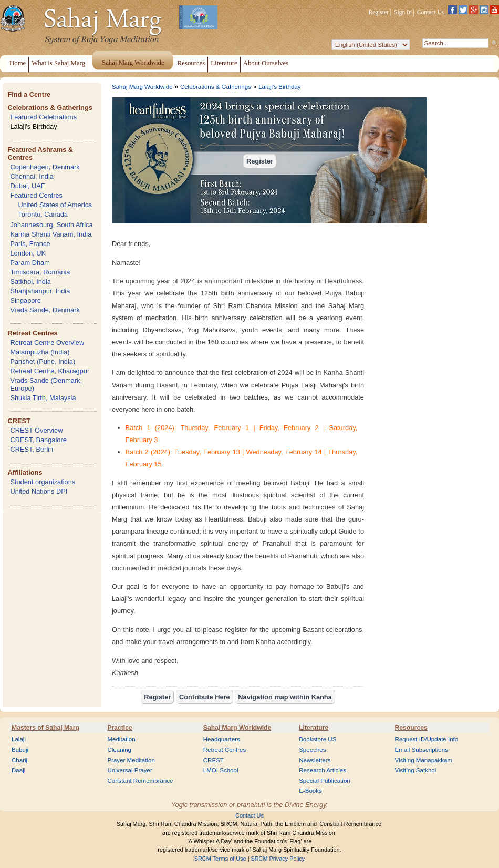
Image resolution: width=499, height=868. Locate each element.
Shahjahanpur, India (40, 291)
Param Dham (30, 263)
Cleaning (119, 750)
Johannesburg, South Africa (51, 225)
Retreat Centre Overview (47, 343)
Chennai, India (32, 176)
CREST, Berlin (32, 449)
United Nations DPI (39, 491)
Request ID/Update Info (427, 739)
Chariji (20, 760)
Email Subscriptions (422, 750)
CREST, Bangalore (38, 440)
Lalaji (19, 739)
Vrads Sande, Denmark (45, 310)
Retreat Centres (32, 333)
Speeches (312, 750)
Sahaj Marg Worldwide (142, 87)
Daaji (18, 770)
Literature (314, 728)
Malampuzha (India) (40, 352)
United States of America (55, 205)
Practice (119, 728)
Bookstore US (318, 739)
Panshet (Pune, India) (43, 361)
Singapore (25, 300)
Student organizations (43, 482)
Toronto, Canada (43, 214)
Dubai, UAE (28, 186)
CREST (19, 421)
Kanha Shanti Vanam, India (51, 234)
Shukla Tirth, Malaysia (43, 398)
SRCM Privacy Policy (278, 859)
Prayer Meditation (131, 760)
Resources (411, 728)
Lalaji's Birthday (33, 126)
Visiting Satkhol (416, 770)
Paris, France (30, 244)
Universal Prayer (129, 770)
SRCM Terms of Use (220, 859)
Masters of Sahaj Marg (45, 728)
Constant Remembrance (140, 781)
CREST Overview (36, 430)
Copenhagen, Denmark (45, 167)
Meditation (121, 739)
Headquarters (222, 739)
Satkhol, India (30, 282)
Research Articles (323, 770)
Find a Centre (29, 94)
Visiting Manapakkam (424, 760)
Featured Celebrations (43, 117)
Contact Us (431, 12)
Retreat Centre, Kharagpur (50, 371)
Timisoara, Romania (40, 272)
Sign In (403, 12)
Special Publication (325, 781)
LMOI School (221, 770)
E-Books (310, 791)
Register (379, 12)
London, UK (28, 253)
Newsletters (315, 760)
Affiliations (25, 472)
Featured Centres (36, 195)
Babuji (20, 750)
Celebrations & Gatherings (50, 108)
